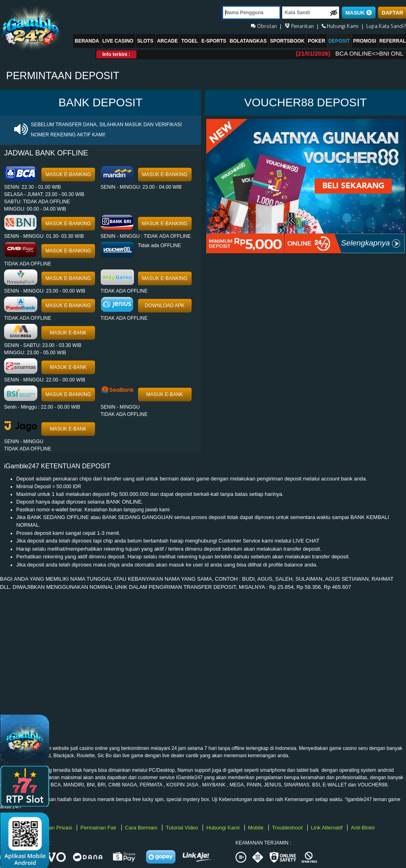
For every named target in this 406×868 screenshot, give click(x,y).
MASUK (359, 13)
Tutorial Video (182, 828)
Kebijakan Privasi (53, 828)
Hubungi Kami (224, 828)
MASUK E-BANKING (68, 174)
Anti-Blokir (363, 828)
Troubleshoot (288, 828)
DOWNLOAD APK (165, 306)
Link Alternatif (328, 828)
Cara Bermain (142, 828)
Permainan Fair (99, 828)
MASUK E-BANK (68, 333)
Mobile (257, 828)
